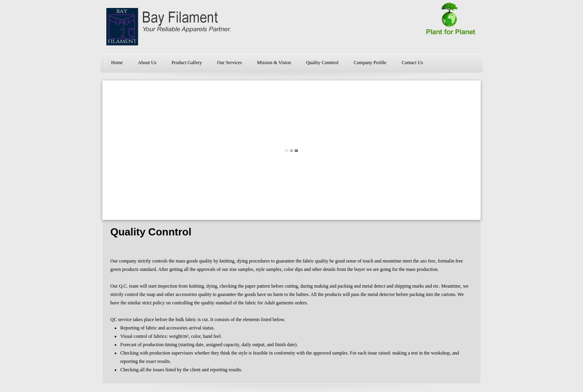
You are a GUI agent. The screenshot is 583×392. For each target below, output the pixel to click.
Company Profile (370, 63)
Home (117, 63)
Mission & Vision (274, 63)
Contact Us (412, 63)
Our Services (229, 63)
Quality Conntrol (322, 63)
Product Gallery (187, 63)
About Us (147, 63)
